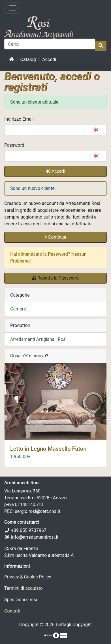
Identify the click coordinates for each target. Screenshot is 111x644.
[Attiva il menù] (12, 8)
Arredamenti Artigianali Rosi (38, 339)
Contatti (12, 611)
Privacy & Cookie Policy (28, 577)
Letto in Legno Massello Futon (48, 449)
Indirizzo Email (19, 119)
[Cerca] (50, 44)
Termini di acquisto (24, 588)
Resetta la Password (55, 278)
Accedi (49, 59)
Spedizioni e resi (21, 600)
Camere (18, 309)
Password (14, 145)
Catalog (28, 59)
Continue (55, 237)
